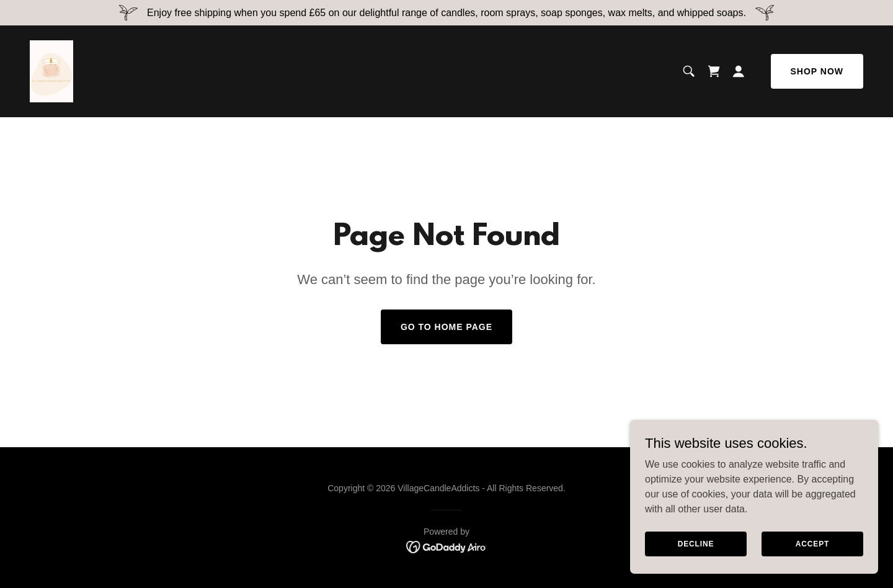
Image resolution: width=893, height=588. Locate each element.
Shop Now (817, 71)
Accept (812, 543)
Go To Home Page (446, 327)
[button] (739, 71)
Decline (696, 543)
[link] (51, 70)
